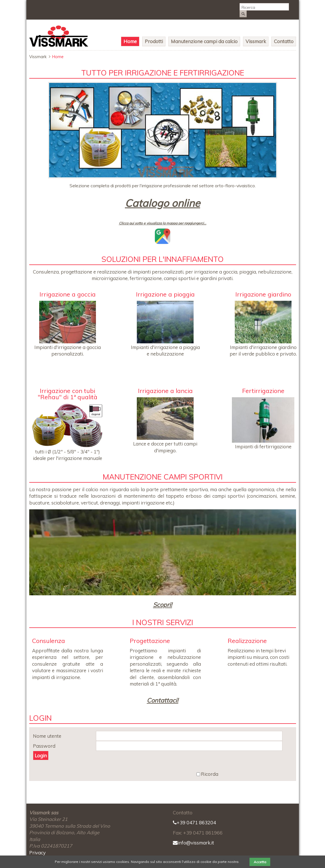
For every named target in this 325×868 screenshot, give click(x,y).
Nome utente (47, 736)
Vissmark (256, 41)
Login (41, 755)
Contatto (284, 41)
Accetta (260, 862)
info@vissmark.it (193, 843)
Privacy (37, 853)
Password (44, 746)
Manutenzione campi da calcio (204, 41)
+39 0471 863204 (194, 822)
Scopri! (162, 605)
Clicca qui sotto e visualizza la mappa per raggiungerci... (163, 223)
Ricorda (210, 774)
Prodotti (154, 41)
